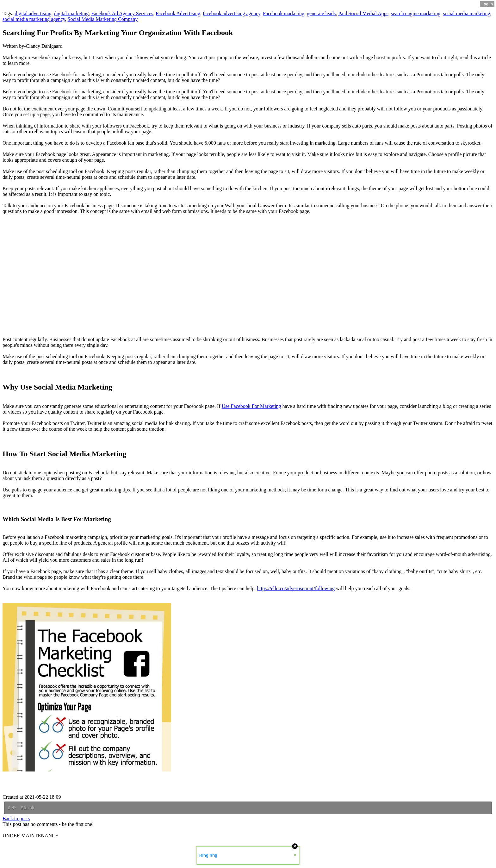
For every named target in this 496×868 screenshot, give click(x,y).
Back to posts (16, 818)
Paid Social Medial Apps (363, 13)
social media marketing (466, 13)
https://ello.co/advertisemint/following (296, 588)
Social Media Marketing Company (103, 19)
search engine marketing (416, 13)
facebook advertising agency (232, 13)
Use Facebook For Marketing (251, 406)
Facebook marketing (284, 13)
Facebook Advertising (178, 13)
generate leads (321, 13)
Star (28, 808)
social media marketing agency (34, 19)
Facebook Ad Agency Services (122, 13)
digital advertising (33, 13)
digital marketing (71, 13)
